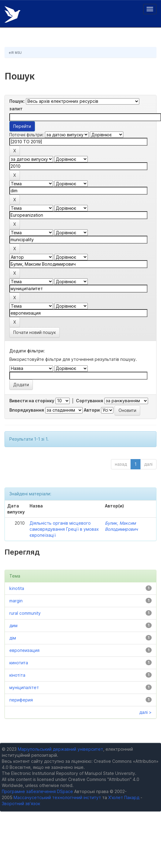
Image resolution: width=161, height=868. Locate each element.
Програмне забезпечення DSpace (37, 791)
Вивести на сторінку (32, 401)
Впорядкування (27, 410)
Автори (92, 410)
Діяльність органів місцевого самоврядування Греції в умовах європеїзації (64, 529)
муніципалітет (24, 687)
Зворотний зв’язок (21, 803)
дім (13, 638)
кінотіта (17, 675)
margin (16, 601)
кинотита (19, 663)
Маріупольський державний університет (60, 749)
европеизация (24, 650)
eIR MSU (15, 53)
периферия (21, 700)
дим (13, 625)
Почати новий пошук (35, 332)
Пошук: (17, 101)
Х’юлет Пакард (124, 797)
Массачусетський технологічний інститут (57, 797)
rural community (25, 613)
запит (16, 109)
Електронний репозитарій (13, 14)
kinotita (17, 588)
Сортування (90, 401)
